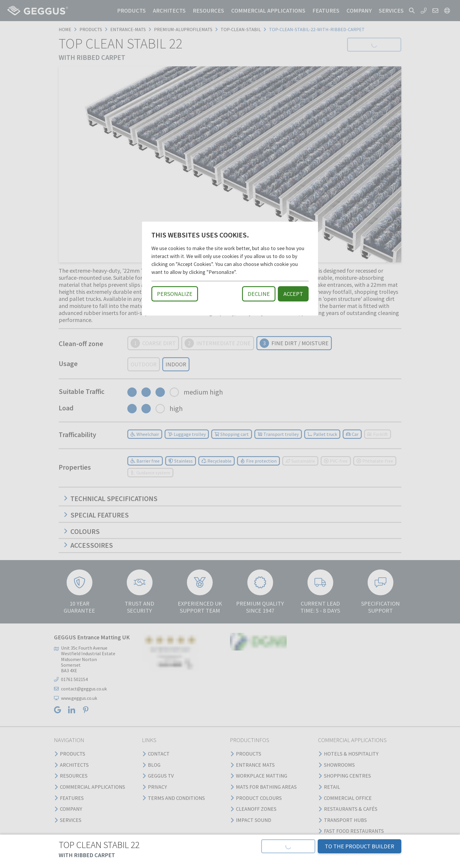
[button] (288, 846)
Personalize (175, 294)
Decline (259, 294)
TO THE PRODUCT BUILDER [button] (360, 846)
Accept (293, 294)
